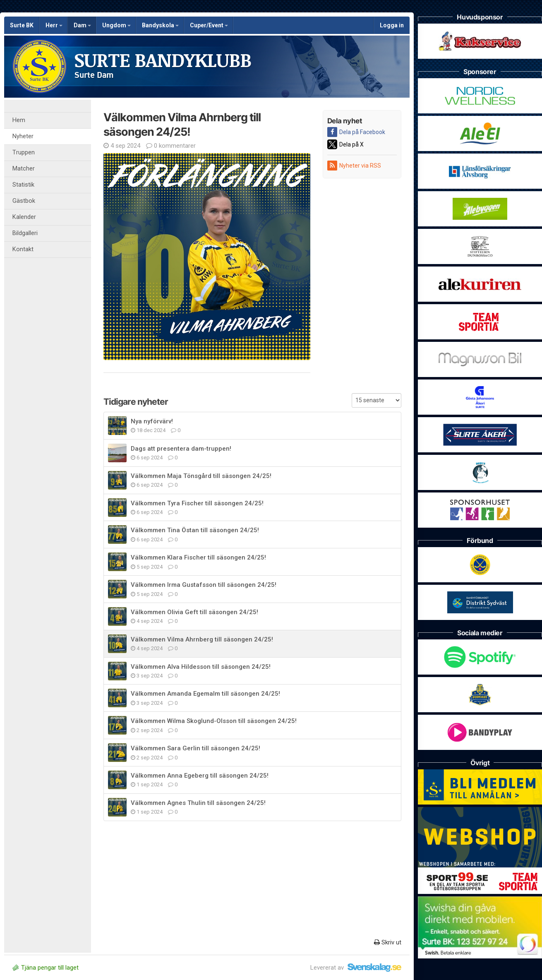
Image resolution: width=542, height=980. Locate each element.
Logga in (392, 25)
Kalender (24, 217)
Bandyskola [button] (160, 25)
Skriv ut (388, 942)
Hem (19, 120)
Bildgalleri (25, 233)
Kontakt (23, 249)
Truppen (24, 153)
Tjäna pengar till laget (46, 968)
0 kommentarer (171, 146)
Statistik (23, 185)
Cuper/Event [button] (209, 25)
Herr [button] (54, 25)
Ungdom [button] (116, 25)
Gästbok (24, 201)
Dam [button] (82, 25)
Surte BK (22, 25)
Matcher (24, 169)
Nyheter (23, 136)
